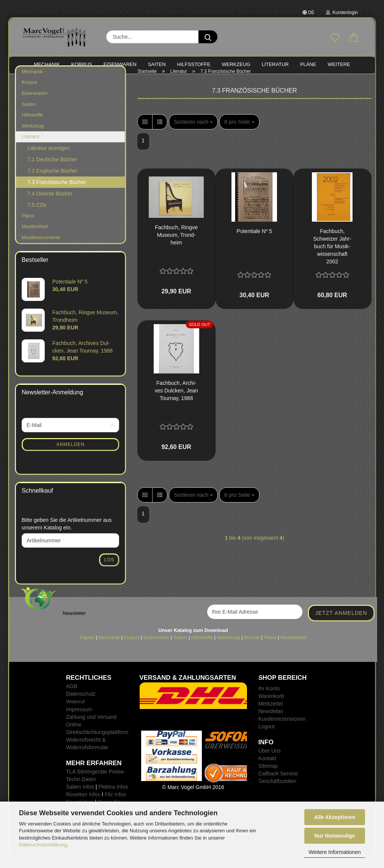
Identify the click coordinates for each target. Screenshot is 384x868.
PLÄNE (308, 64)
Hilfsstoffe (32, 127)
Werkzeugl (229, 649)
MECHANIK (47, 64)
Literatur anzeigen (49, 160)
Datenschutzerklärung (43, 845)
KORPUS (82, 64)
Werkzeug (33, 138)
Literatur (31, 148)
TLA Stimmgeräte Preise (95, 783)
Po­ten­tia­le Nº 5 (254, 243)
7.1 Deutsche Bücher (52, 171)
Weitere (339, 64)
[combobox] (193, 134)
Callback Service (278, 785)
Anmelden (70, 456)
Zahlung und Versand (91, 729)
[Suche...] (208, 37)
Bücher (252, 649)
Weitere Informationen (334, 852)
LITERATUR (275, 64)
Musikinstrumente (41, 249)
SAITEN (157, 64)
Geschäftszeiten (277, 793)
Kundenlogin (342, 13)
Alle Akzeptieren (335, 817)
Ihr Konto (269, 700)
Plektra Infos (113, 799)
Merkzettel (271, 715)
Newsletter (271, 723)
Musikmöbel (35, 239)
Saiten (29, 116)
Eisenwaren (35, 105)
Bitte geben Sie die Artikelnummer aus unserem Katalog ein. (67, 536)
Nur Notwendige (334, 836)
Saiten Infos (80, 799)
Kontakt (267, 770)
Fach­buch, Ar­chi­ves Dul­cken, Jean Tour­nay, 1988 (176, 402)
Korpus (29, 94)
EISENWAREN (120, 64)
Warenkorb (271, 708)
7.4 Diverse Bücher (50, 205)
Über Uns (270, 762)
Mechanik (32, 83)
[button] (354, 38)
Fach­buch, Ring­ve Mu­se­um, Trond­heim (176, 247)
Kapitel (87, 649)
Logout (267, 738)
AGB (72, 698)
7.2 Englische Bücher (52, 183)
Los (109, 572)
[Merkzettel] (335, 38)
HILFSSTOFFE (194, 64)
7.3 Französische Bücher (57, 194)
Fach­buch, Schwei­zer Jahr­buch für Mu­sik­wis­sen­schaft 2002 (332, 258)
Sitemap (268, 778)
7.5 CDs (37, 217)
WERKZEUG (236, 64)
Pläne (28, 228)
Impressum (79, 721)
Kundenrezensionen (282, 731)
